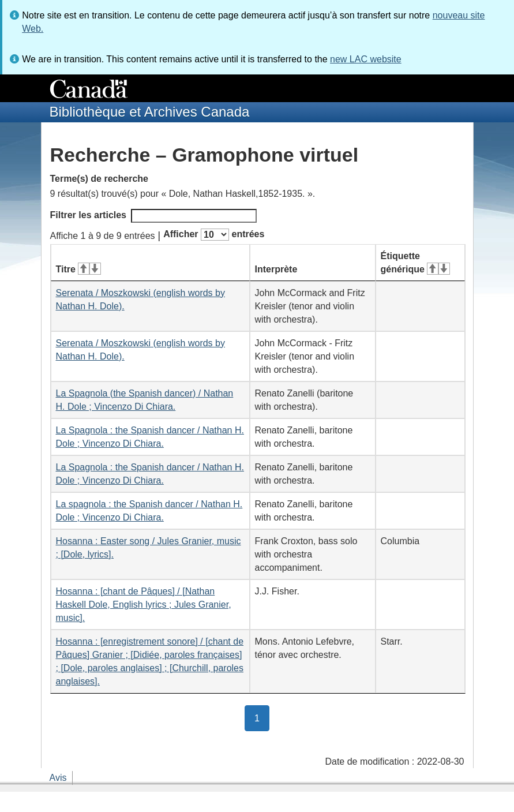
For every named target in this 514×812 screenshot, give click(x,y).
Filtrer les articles (154, 216)
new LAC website (366, 59)
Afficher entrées (214, 235)
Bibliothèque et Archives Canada (150, 112)
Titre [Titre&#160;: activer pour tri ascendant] (78, 269)
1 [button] (262, 717)
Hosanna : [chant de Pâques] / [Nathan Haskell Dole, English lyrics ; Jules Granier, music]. (144, 605)
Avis (58, 778)
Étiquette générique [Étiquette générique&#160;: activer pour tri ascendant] (415, 263)
